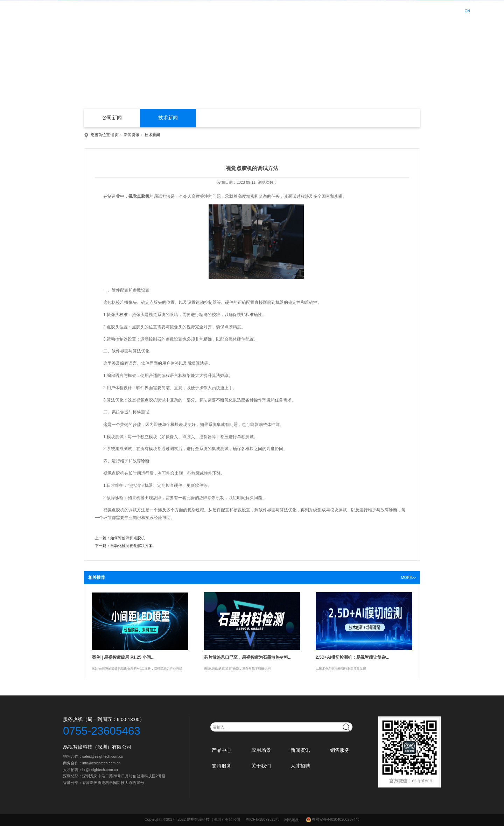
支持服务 (339, 10)
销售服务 (311, 10)
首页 (201, 10)
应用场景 (254, 10)
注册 (446, 11)
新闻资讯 (282, 10)
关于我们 (368, 10)
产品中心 (225, 10)
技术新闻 (168, 118)
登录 (430, 11)
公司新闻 (112, 118)
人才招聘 (397, 10)
